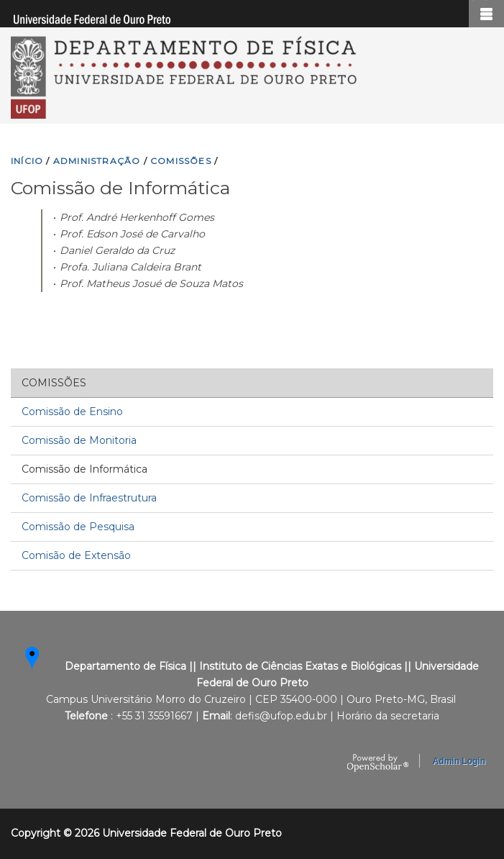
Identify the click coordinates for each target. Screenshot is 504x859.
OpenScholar (378, 763)
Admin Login (459, 761)
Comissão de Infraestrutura (89, 498)
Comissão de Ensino (72, 412)
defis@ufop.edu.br (281, 716)
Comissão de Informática (84, 469)
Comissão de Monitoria (79, 440)
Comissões (54, 383)
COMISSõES (181, 161)
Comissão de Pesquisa (78, 527)
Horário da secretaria (388, 716)
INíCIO (27, 161)
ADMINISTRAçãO (97, 161)
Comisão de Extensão (76, 555)
